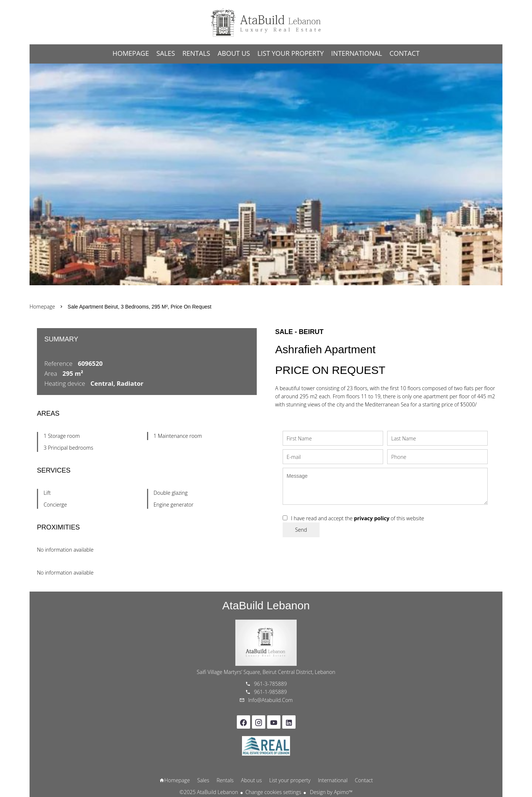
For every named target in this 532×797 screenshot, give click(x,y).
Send (301, 530)
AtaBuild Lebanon (266, 605)
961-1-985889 (271, 692)
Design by (330, 792)
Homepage (266, 22)
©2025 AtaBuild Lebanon (209, 792)
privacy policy (372, 518)
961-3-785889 (271, 684)
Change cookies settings (273, 792)
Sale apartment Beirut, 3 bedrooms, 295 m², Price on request (139, 307)
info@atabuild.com (271, 700)
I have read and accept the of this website (358, 518)
